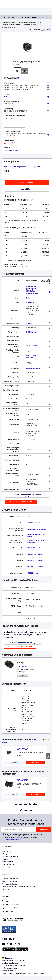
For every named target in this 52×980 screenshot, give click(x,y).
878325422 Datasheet (35, 523)
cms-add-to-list (27, 189)
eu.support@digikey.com (13, 908)
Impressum (6, 889)
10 (27, 336)
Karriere (5, 859)
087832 (29, 489)
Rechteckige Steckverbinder (11, 25)
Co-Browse (8, 911)
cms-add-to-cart (27, 182)
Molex (6, 97)
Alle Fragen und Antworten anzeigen (23, 643)
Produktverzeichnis (8, 22)
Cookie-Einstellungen (10, 971)
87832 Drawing (33, 573)
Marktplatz (6, 854)
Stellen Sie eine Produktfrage (20, 647)
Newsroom (6, 867)
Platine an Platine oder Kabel (32, 357)
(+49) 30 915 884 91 (11, 905)
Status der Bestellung (10, 881)
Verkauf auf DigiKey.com (11, 857)
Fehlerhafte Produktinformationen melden (27, 496)
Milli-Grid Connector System (37, 548)
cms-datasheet (11, 143)
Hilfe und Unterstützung (11, 879)
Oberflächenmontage (33, 368)
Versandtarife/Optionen (10, 884)
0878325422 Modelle (11, 150)
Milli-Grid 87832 (32, 302)
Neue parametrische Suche (21, 502)
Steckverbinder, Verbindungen (29, 22)
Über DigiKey (7, 851)
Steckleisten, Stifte (30, 25)
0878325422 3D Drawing (36, 567)
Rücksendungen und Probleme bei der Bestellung (19, 887)
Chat (6, 901)
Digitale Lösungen (9, 864)
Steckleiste (30, 323)
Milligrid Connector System (37, 529)
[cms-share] (49, 30)
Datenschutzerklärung (13, 840)
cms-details (35, 763)
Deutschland (8, 958)
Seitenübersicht (8, 862)
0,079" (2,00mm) (32, 332)
